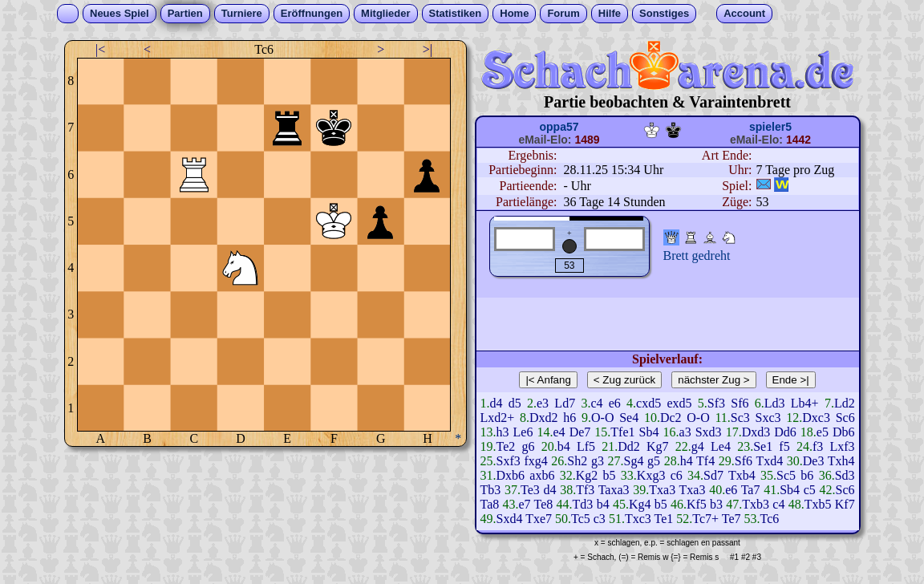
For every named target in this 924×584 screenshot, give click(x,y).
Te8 (544, 504)
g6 (528, 446)
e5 (823, 432)
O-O (602, 418)
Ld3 (775, 403)
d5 (515, 403)
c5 (810, 490)
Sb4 (649, 432)
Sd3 (845, 475)
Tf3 (585, 490)
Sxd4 (510, 519)
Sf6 (740, 403)
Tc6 (770, 519)
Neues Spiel (120, 13)
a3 (685, 432)
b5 (610, 475)
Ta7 (751, 490)
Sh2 (577, 461)
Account (744, 13)
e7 (525, 504)
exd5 (679, 403)
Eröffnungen (312, 13)
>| (428, 49)
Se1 (763, 446)
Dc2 (671, 418)
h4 (687, 461)
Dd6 (785, 432)
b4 (564, 446)
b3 (716, 504)
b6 (807, 475)
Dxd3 (756, 432)
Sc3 (740, 418)
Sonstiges (664, 13)
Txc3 (638, 519)
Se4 (629, 418)
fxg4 (535, 461)
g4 (698, 446)
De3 (814, 461)
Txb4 (742, 475)
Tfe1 (622, 432)
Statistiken (456, 13)
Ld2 (845, 403)
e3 (543, 403)
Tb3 (491, 490)
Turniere (242, 13)
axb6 (542, 475)
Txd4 (769, 461)
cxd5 (648, 403)
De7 (580, 432)
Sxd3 (709, 432)
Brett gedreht (697, 255)
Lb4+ (805, 403)
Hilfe (610, 13)
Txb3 (756, 504)
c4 (596, 403)
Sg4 (634, 461)
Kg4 (640, 504)
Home (514, 13)
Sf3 (716, 403)
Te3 (530, 490)
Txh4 (841, 461)
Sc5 (786, 475)
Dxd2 (544, 418)
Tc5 (581, 519)
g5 (654, 461)
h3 (503, 432)
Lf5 (586, 446)
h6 (569, 418)
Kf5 (697, 504)
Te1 (663, 519)
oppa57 (559, 127)
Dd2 (629, 446)
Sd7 (713, 475)
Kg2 (587, 475)
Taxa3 (614, 490)
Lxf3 (842, 446)
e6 (615, 403)
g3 (598, 461)
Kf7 (845, 504)
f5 (784, 446)
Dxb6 (511, 475)
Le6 (523, 432)
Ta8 (490, 504)
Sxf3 (509, 461)
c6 (677, 475)
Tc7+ (705, 519)
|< (100, 49)
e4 (559, 432)
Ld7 (565, 403)
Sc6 (845, 418)
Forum (563, 13)
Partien (185, 13)
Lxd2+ (498, 418)
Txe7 (539, 519)
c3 (600, 519)
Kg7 (658, 446)
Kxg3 (651, 475)
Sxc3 (768, 418)
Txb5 (818, 504)
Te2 (506, 446)
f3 (818, 446)
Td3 (583, 504)
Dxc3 (816, 418)
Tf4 (705, 461)
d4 (496, 403)
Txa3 (662, 490)
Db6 (844, 432)
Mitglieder (385, 13)
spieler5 (770, 127)
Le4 (721, 446)
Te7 (731, 519)
